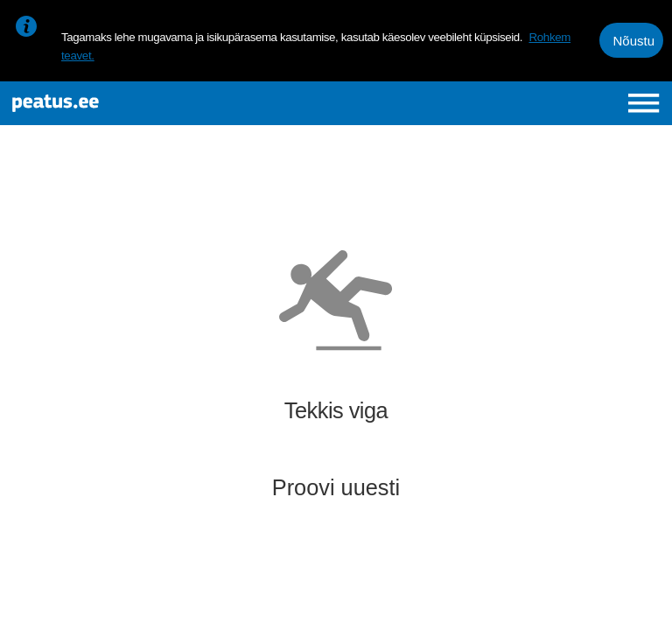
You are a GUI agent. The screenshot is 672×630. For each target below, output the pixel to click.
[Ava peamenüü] (644, 103)
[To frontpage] (128, 103)
